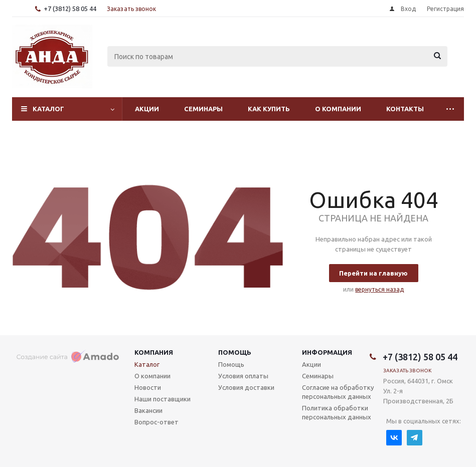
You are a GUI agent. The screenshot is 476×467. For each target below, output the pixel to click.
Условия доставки (246, 387)
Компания (154, 352)
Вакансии (148, 410)
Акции (147, 109)
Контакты (405, 109)
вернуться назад (379, 289)
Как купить (269, 109)
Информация (327, 352)
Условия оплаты (243, 376)
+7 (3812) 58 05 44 (70, 9)
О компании (338, 109)
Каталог (48, 109)
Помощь (235, 352)
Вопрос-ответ (156, 422)
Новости (148, 387)
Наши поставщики (163, 399)
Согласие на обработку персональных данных (338, 392)
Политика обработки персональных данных (337, 412)
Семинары (203, 109)
